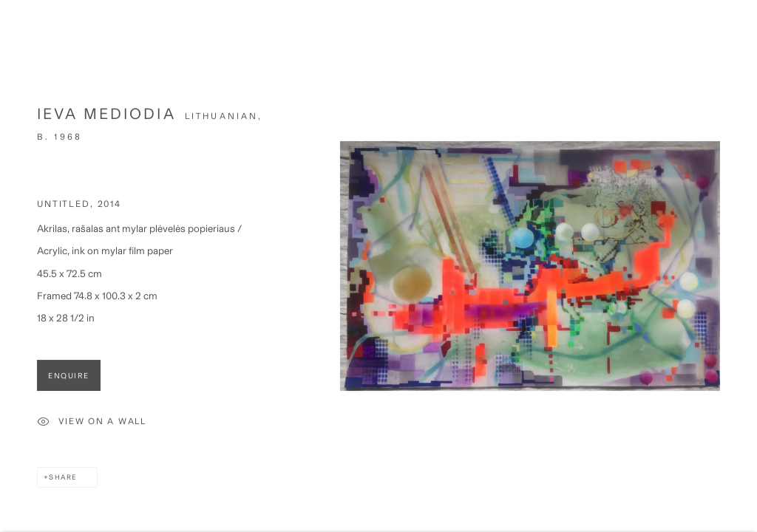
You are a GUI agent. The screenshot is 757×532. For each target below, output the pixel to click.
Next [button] (742, 266)
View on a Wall (92, 427)
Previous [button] (15, 266)
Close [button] (736, 33)
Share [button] (63, 482)
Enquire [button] (69, 380)
